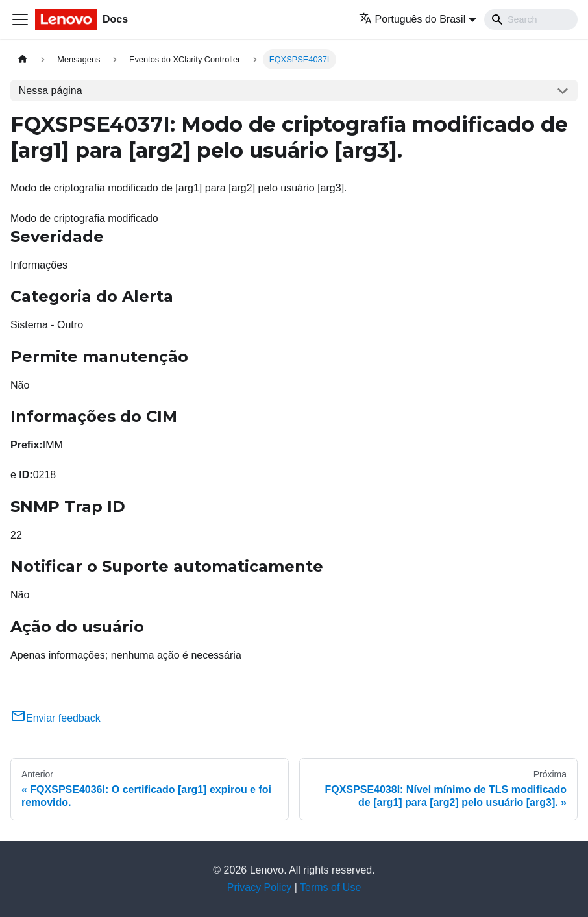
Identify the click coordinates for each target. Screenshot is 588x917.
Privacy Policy (260, 887)
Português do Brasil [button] (412, 19)
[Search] (531, 19)
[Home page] (23, 59)
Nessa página (51, 91)
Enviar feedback (55, 718)
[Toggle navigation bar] (20, 19)
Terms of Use (330, 887)
